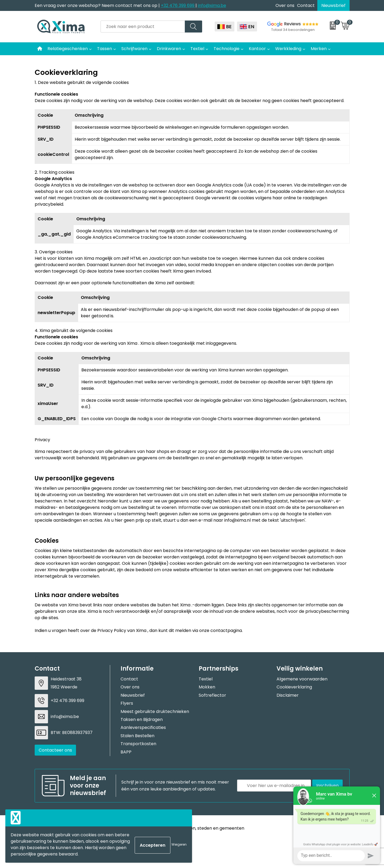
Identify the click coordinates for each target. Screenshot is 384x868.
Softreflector (212, 695)
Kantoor (257, 49)
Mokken (207, 687)
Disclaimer (288, 695)
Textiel (197, 49)
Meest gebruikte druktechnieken (155, 711)
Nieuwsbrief (333, 5)
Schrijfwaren (134, 49)
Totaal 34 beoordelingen (293, 30)
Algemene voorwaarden (302, 679)
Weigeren (179, 844)
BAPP (126, 752)
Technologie (227, 49)
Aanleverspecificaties (143, 727)
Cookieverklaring (294, 687)
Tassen (105, 49)
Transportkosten (138, 744)
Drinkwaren (169, 49)
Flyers (127, 703)
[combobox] (143, 27)
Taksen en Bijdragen (142, 719)
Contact (306, 5)
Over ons (285, 5)
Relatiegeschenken (68, 49)
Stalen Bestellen (137, 736)
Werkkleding (288, 49)
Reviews (292, 24)
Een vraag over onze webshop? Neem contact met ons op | (98, 5)
